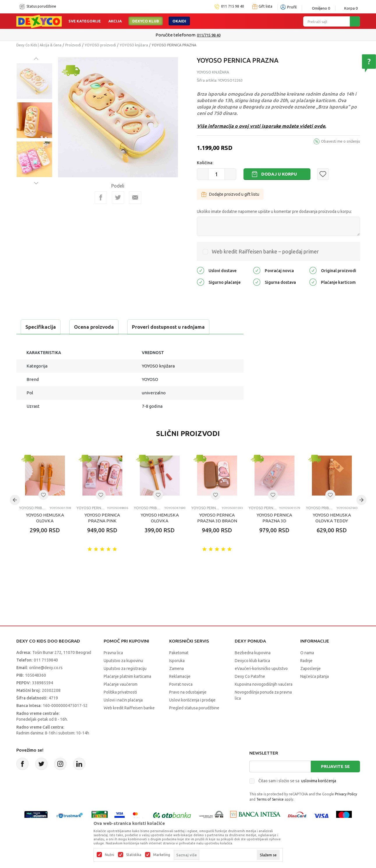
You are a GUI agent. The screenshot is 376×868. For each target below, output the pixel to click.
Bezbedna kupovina (253, 653)
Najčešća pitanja (315, 676)
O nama (307, 653)
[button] (323, 174)
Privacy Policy (346, 794)
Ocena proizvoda (94, 327)
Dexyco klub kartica (252, 661)
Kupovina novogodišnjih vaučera (264, 684)
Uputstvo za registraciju (125, 668)
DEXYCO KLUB (146, 21)
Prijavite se (335, 766)
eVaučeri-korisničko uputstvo (261, 668)
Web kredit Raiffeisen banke (129, 708)
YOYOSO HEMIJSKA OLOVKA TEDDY (332, 518)
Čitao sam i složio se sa (297, 781)
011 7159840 (46, 660)
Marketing (162, 855)
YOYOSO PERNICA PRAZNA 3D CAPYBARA (274, 521)
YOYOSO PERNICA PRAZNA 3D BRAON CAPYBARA (217, 521)
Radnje (306, 661)
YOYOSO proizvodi (100, 45)
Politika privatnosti (120, 692)
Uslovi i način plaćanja (123, 700)
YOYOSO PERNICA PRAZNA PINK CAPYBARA (102, 521)
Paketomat (179, 653)
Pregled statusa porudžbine (194, 708)
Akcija (115, 21)
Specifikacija (41, 327)
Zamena (176, 668)
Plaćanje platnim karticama (127, 676)
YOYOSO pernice (90, 508)
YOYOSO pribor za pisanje (33, 508)
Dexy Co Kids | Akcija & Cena (39, 45)
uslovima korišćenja (319, 781)
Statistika (134, 855)
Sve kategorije (85, 21)
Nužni (110, 855)
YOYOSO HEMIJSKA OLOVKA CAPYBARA (45, 521)
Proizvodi (73, 45)
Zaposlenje (310, 668)
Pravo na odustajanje (188, 692)
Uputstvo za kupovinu (123, 661)
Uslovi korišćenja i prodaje (192, 700)
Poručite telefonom (175, 35)
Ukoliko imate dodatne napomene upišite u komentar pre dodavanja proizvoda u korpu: (274, 211)
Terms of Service (270, 799)
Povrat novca (181, 684)
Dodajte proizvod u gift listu (230, 194)
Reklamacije (180, 676)
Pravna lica (113, 653)
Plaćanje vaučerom (121, 684)
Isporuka (177, 661)
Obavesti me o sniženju (340, 141)
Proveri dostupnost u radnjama (168, 327)
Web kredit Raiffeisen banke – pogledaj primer (265, 251)
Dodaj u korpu (279, 174)
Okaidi (179, 21)
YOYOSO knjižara (134, 45)
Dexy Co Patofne (250, 676)
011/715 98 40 (209, 35)
